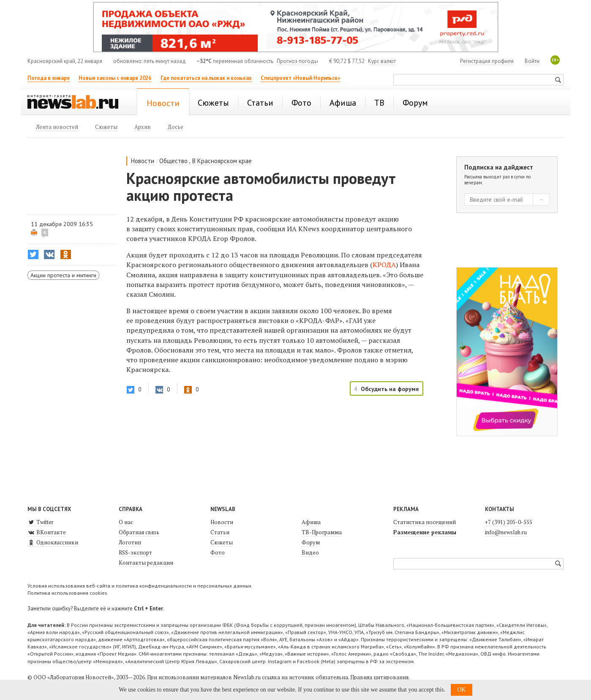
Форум (311, 542)
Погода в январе (49, 78)
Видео (310, 552)
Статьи (220, 532)
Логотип (130, 542)
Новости (143, 161)
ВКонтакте (47, 532)
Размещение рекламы (425, 532)
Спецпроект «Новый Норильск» (300, 78)
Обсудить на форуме (390, 389)
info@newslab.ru (506, 532)
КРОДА (384, 265)
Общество (173, 161)
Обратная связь (139, 532)
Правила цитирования (379, 677)
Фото (218, 552)
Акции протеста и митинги (63, 275)
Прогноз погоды (297, 61)
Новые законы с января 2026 (115, 78)
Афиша (311, 522)
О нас (126, 522)
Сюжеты (222, 542)
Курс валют (382, 61)
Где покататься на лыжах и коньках (206, 78)
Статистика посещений (425, 522)
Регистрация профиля (487, 61)
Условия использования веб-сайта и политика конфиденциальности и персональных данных (139, 586)
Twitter (41, 522)
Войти (532, 61)
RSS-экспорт (135, 552)
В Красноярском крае (222, 161)
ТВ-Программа (322, 532)
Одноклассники (53, 542)
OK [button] (461, 690)
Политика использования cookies (67, 593)
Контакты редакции (146, 563)
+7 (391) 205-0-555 (509, 522)
